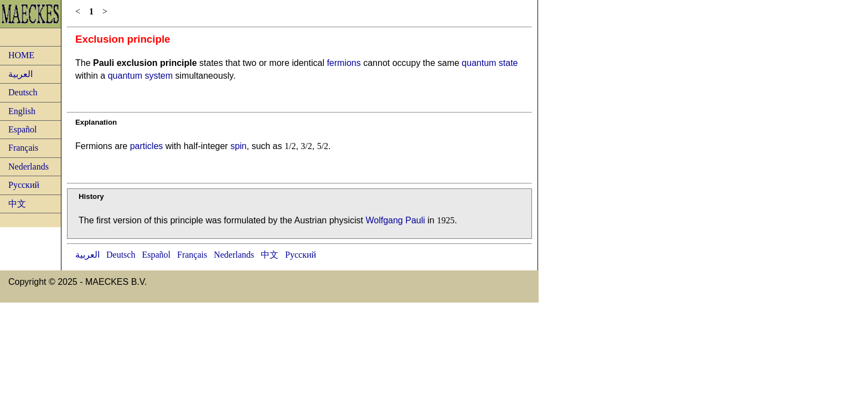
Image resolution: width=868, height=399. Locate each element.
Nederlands (29, 167)
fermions (343, 63)
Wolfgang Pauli (395, 220)
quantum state (490, 63)
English (22, 111)
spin (238, 146)
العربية (20, 74)
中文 (17, 204)
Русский (24, 185)
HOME (21, 55)
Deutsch (23, 92)
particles (147, 146)
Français (23, 148)
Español (23, 129)
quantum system (140, 76)
